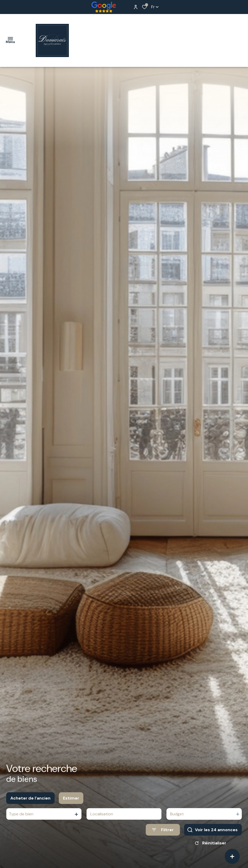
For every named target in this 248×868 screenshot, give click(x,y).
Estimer (71, 801)
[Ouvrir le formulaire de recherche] (163, 833)
